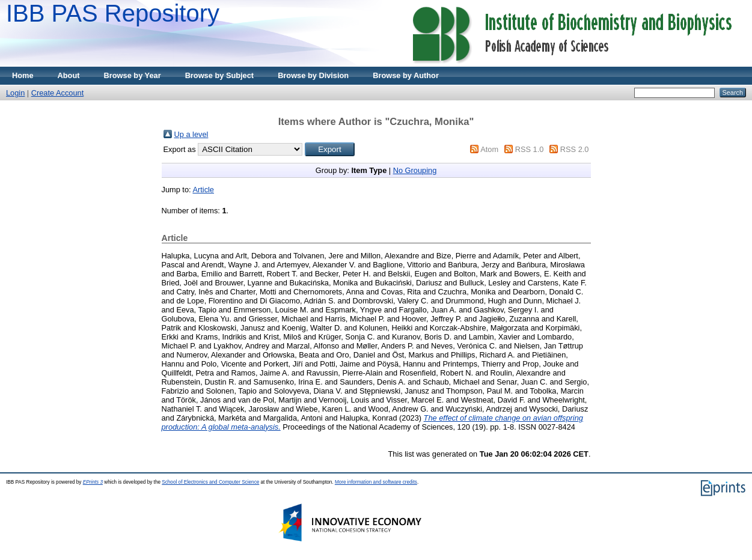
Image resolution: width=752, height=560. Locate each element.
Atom (489, 149)
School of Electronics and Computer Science (210, 482)
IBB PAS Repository (113, 13)
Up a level (191, 134)
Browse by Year (133, 75)
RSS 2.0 (575, 149)
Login (15, 93)
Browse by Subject (220, 75)
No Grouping (415, 170)
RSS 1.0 (530, 149)
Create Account (58, 93)
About (69, 75)
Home (23, 75)
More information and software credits (376, 482)
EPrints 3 (93, 482)
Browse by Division (313, 75)
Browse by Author (406, 75)
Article (203, 190)
